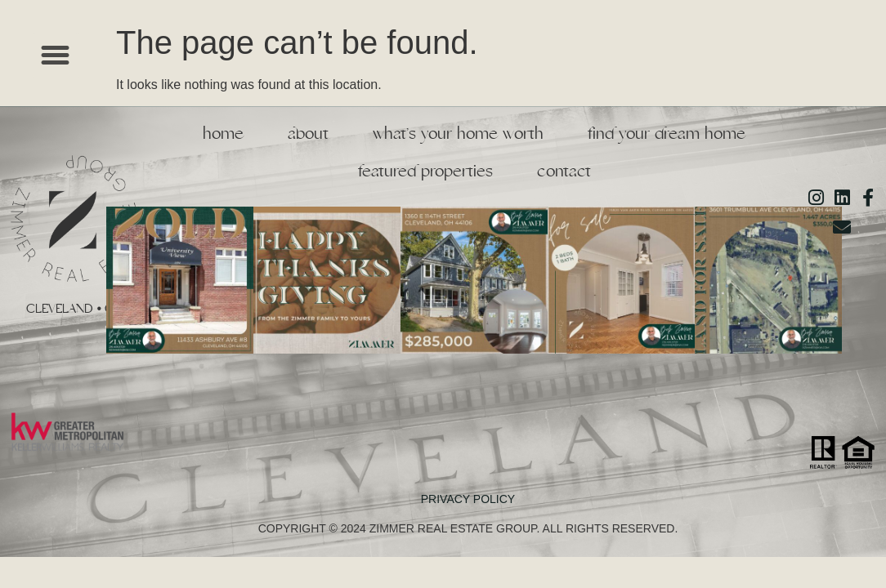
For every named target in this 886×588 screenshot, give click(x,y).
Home (223, 134)
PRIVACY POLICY (468, 499)
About (308, 134)
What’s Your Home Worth (458, 134)
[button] (56, 56)
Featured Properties (425, 171)
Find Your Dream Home (667, 134)
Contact (564, 171)
